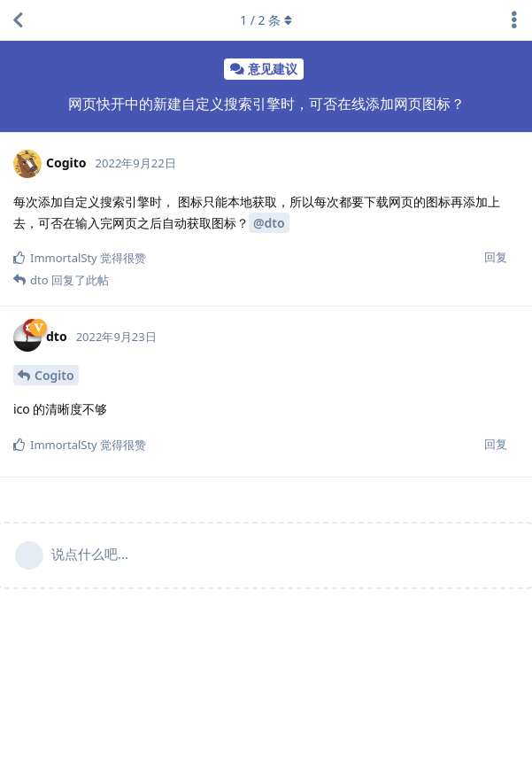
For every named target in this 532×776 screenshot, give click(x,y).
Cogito (54, 375)
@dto (269, 223)
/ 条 (266, 20)
